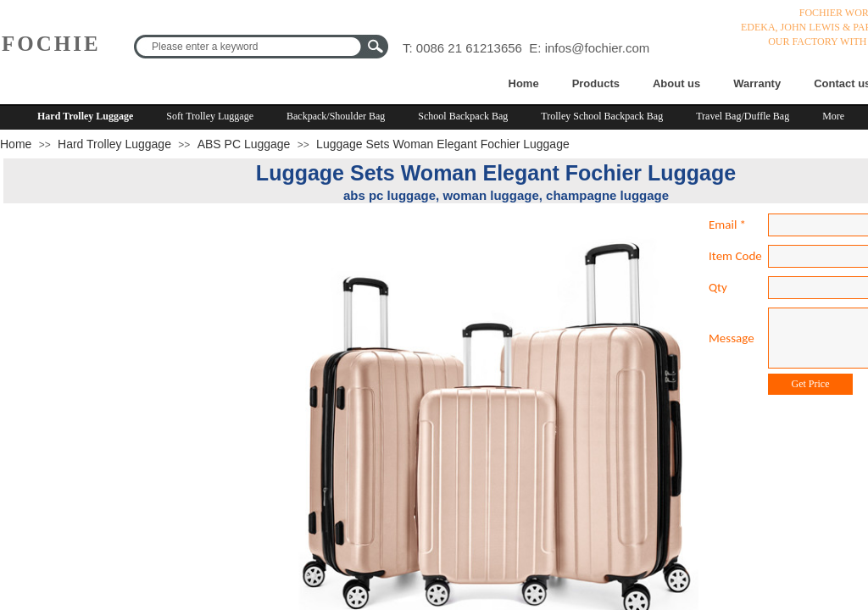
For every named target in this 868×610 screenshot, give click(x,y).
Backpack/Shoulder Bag (336, 116)
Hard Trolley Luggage (85, 116)
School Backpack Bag (463, 116)
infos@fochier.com (598, 48)
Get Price (811, 384)
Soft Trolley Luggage (210, 116)
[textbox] (250, 47)
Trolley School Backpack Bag (602, 116)
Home (524, 83)
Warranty (757, 83)
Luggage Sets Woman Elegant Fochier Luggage (443, 144)
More (833, 116)
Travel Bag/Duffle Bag (743, 116)
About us (676, 83)
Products (596, 83)
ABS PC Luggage (244, 144)
